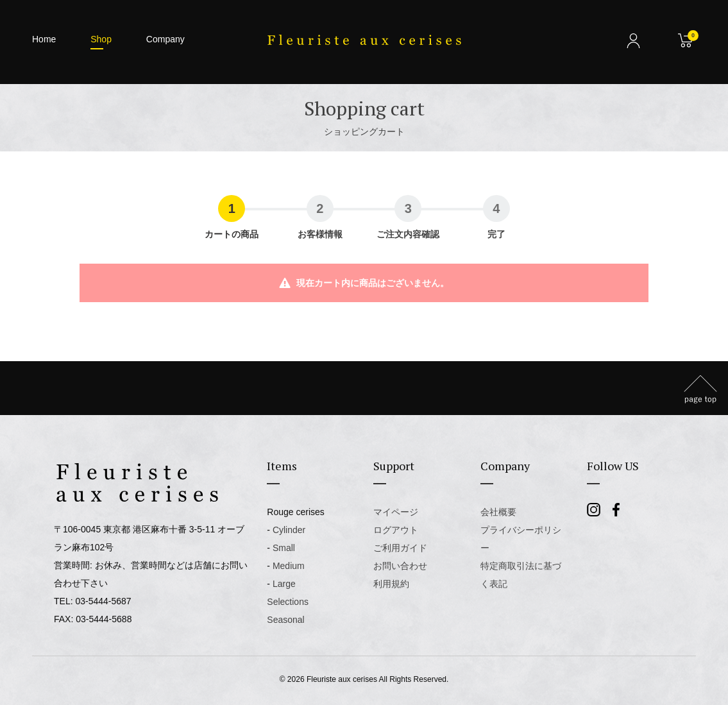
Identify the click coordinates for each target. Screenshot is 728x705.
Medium (289, 566)
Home (44, 39)
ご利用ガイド (400, 548)
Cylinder (289, 530)
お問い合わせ (400, 566)
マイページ (396, 512)
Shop (101, 39)
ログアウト (396, 530)
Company (165, 39)
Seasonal (285, 620)
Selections (288, 602)
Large (284, 584)
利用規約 (391, 584)
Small (284, 548)
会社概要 (498, 512)
